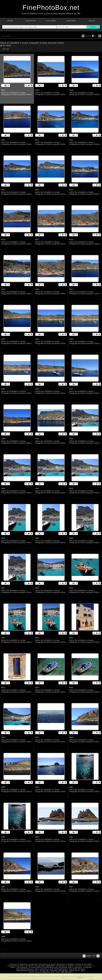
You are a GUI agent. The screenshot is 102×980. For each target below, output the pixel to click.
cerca (93, 27)
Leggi (64, 977)
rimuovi (80, 977)
